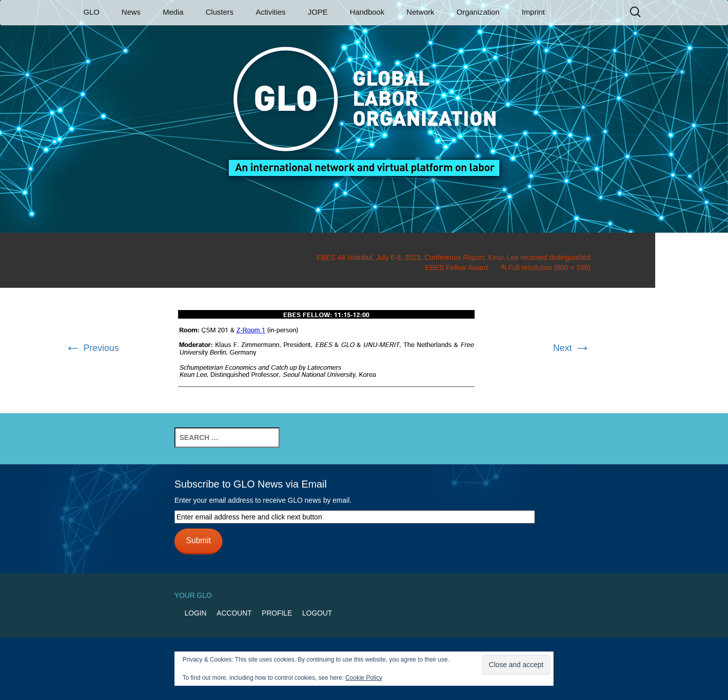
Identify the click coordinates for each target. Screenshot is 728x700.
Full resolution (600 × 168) (549, 268)
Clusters (220, 12)
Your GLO (193, 595)
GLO (92, 12)
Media (173, 12)
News (131, 12)
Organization (478, 12)
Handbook (367, 12)
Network (420, 12)
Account (234, 613)
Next (572, 348)
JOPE (318, 12)
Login (196, 613)
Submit (198, 540)
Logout (317, 613)
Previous (92, 348)
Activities (271, 12)
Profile (277, 613)
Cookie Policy (364, 678)
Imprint (533, 12)
